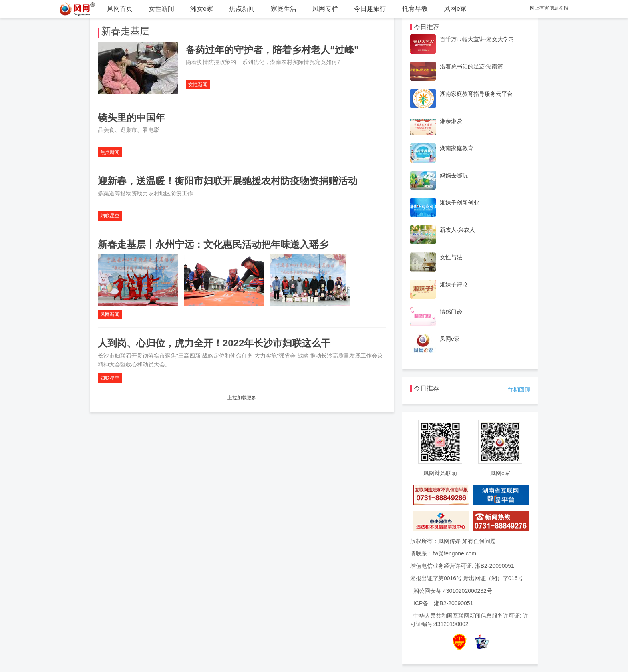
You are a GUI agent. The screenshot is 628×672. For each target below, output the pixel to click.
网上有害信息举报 (549, 8)
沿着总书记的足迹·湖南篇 (471, 66)
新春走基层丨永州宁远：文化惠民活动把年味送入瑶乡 (213, 244)
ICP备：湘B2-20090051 (443, 603)
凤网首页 (120, 9)
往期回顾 (519, 390)
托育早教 (415, 9)
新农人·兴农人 (457, 230)
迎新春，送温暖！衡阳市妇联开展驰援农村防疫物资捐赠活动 (227, 181)
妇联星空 (110, 216)
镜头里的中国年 (131, 118)
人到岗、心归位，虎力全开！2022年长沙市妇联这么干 (214, 343)
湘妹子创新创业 (459, 203)
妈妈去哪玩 (454, 175)
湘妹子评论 (454, 284)
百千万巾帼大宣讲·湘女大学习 (477, 39)
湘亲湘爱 (451, 121)
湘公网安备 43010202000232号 (453, 591)
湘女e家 (202, 9)
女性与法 (451, 257)
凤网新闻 (110, 314)
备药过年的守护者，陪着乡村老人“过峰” (272, 50)
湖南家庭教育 (457, 148)
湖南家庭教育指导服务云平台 (476, 94)
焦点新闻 (242, 9)
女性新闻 (161, 9)
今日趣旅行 (370, 9)
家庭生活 (284, 9)
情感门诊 (451, 312)
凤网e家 (455, 9)
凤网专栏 (325, 9)
